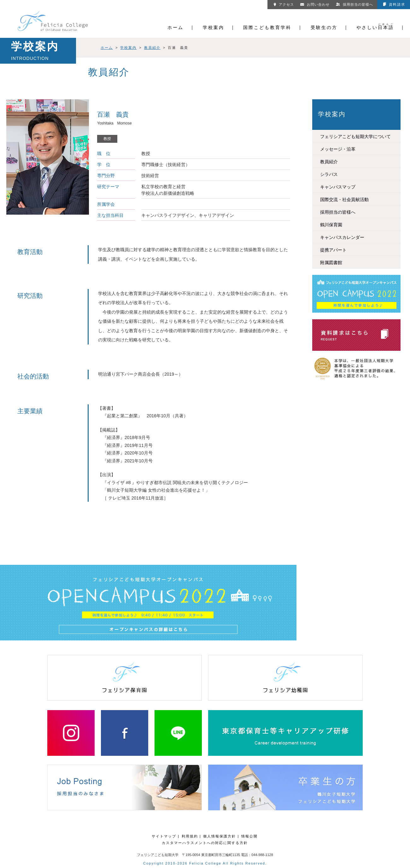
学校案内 (214, 27)
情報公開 (249, 836)
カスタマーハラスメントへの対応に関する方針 (205, 843)
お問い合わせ (315, 4)
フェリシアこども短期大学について (355, 136)
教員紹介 (152, 48)
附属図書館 (331, 263)
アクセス (284, 4)
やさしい (375, 27)
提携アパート (333, 250)
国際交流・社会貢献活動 (344, 200)
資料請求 (394, 4)
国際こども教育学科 (267, 27)
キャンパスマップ (338, 187)
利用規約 (190, 836)
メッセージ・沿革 (338, 149)
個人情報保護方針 (220, 836)
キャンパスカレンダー (342, 237)
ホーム (176, 27)
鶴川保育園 (331, 225)
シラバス (329, 174)
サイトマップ (164, 836)
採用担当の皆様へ (354, 4)
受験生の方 (324, 27)
